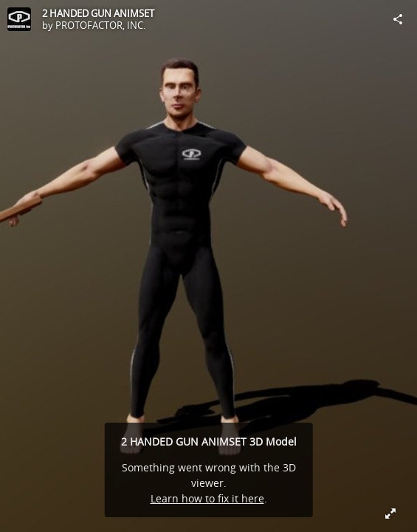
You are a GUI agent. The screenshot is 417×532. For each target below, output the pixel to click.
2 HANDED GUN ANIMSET (98, 13)
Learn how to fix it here (207, 498)
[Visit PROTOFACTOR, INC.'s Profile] (19, 19)
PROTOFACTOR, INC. (100, 25)
